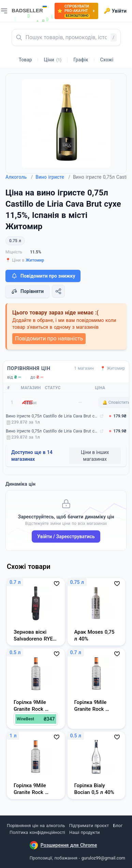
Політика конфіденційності (37, 832)
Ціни (53, 60)
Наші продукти (84, 832)
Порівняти (27, 291)
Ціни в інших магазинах (95, 456)
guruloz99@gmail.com (103, 858)
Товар (25, 60)
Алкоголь (19, 177)
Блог (118, 826)
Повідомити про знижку (43, 276)
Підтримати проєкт (89, 826)
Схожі (107, 60)
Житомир (35, 260)
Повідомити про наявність (49, 339)
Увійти (115, 11)
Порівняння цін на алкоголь (36, 826)
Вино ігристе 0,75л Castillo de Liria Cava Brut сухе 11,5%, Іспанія (52, 416)
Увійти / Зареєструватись (66, 536)
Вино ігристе (53, 177)
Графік (81, 60)
